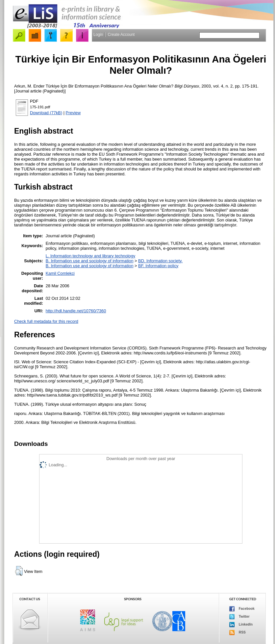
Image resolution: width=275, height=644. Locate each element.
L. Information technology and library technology (90, 256)
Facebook (242, 609)
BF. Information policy (158, 266)
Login (98, 35)
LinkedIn (241, 625)
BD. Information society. (160, 261)
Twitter (239, 617)
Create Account (121, 35)
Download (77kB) (46, 113)
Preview (73, 113)
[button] (19, 571)
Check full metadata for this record (46, 321)
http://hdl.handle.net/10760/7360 (76, 311)
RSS (238, 632)
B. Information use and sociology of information (90, 261)
